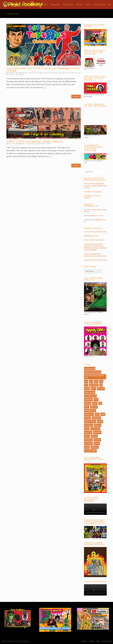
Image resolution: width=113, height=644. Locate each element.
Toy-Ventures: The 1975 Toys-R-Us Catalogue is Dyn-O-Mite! (43, 69)
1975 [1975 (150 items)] (86, 381)
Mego (42, 73)
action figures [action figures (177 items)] (94, 385)
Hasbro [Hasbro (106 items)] (95, 403)
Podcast (43, 4)
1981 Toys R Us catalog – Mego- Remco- (35, 141)
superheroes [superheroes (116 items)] (88, 440)
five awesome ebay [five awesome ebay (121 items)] (90, 396)
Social (79, 4)
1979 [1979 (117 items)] (86, 385)
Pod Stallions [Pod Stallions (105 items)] (89, 425)
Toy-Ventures (74, 73)
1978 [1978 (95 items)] (101, 381)
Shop (88, 4)
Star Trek (62, 73)
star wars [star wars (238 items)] (94, 436)
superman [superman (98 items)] (97, 440)
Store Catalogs (32, 144)
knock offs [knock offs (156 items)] (94, 407)
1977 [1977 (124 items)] (96, 381)
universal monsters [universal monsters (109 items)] (90, 451)
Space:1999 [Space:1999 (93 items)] (88, 433)
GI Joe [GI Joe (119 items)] (96, 400)
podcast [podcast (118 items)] (100, 422)
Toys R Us (12, 75)
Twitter (98, 641)
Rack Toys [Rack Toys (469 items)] (98, 425)
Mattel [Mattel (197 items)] (97, 414)
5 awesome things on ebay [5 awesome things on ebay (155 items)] (93, 372)
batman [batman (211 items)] (87, 389)
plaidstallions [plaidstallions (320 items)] (96, 418)
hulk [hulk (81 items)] (100, 403)
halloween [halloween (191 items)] (88, 403)
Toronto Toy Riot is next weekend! (94, 240)
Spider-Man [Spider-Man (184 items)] (97, 433)
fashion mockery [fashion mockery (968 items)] (90, 392)
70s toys (33, 73)
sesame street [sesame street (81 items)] (95, 429)
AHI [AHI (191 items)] (101, 385)
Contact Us (99, 4)
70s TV (38, 73)
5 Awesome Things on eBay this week (95, 232)
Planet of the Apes (49, 73)
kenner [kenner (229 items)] (87, 407)
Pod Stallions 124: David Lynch (93, 192)
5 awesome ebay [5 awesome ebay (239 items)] (90, 368)
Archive (31, 4)
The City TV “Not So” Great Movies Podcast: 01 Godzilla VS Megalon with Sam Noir (95, 186)
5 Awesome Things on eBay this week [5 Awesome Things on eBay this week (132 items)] (94, 377)
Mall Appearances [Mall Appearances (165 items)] (90, 411)
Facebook (84, 641)
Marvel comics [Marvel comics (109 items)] (89, 414)
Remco (57, 73)
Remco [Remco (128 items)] (87, 429)
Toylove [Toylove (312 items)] (87, 447)
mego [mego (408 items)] (103, 414)
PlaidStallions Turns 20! (96, 216)
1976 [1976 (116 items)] (91, 381)
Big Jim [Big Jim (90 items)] (93, 389)
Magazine (55, 4)
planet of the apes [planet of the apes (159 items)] (90, 422)
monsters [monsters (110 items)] (88, 418)
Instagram (91, 641)
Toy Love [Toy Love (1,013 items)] (97, 444)
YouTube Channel (106, 641)
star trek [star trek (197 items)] (87, 436)
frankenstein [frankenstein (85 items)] (88, 400)
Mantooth (25, 73)
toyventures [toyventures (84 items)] (95, 447)
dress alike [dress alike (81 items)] (101, 389)
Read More (76, 96)
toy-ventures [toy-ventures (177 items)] (88, 444)
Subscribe (68, 4)
